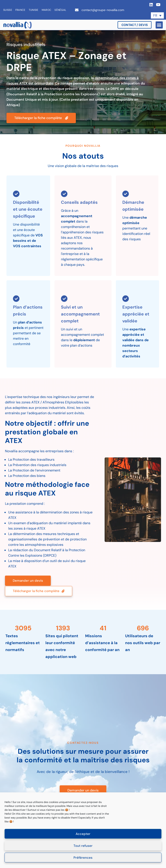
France (20, 10)
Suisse (8, 10)
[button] (159, 25)
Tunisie (34, 10)
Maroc (47, 10)
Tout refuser (83, 846)
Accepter (83, 834)
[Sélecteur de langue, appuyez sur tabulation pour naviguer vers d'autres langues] (157, 15)
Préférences (83, 858)
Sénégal (60, 10)
